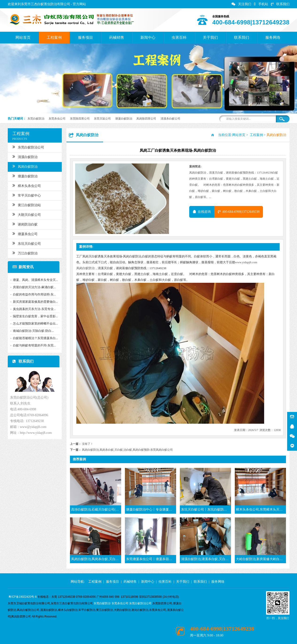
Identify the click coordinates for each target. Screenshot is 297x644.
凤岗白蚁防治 (25, 166)
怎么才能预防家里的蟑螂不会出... (35, 324)
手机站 (261, 4)
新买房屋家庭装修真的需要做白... (35, 302)
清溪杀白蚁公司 (170, 119)
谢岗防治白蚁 (25, 224)
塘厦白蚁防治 (124, 119)
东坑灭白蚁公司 (26, 243)
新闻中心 (148, 37)
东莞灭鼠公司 (102, 119)
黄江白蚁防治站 (26, 205)
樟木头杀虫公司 (26, 185)
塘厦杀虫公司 (25, 233)
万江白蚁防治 (25, 253)
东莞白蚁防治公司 (28, 147)
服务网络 (273, 37)
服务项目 (85, 37)
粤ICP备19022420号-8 (23, 597)
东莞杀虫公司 (57, 119)
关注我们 (241, 4)
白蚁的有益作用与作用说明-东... (34, 294)
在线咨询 (202, 212)
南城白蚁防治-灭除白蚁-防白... (33, 331)
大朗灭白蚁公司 (26, 214)
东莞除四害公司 (80, 119)
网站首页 (23, 37)
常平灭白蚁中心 (26, 195)
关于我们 (210, 37)
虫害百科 (179, 37)
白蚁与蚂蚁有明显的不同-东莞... (34, 345)
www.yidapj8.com (246, 262)
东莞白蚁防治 (36, 119)
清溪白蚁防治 (25, 156)
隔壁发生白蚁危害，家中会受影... (35, 316)
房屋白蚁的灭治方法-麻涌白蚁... (34, 287)
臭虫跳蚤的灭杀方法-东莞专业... (34, 309)
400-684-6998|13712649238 (239, 212)
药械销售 (117, 37)
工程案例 (54, 37)
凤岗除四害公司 (146, 119)
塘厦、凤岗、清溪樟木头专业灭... (35, 280)
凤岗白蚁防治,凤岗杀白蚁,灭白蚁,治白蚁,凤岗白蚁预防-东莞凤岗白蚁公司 (127, 450)
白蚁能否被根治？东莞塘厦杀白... (35, 338)
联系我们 (280, 4)
